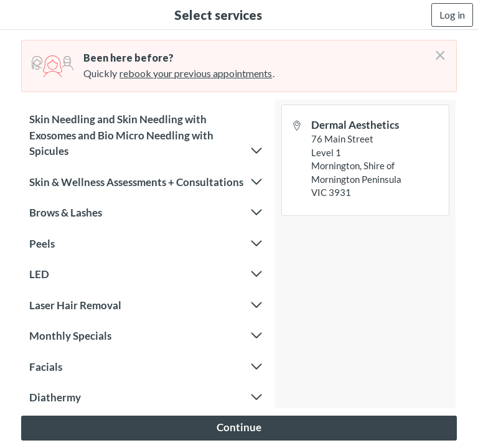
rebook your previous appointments (196, 73)
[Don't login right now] (436, 50)
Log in (452, 15)
